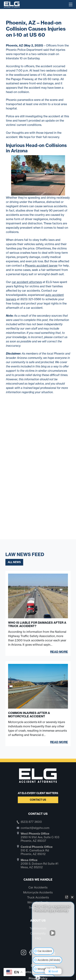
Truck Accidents (38, 897)
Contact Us (38, 800)
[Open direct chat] (67, 897)
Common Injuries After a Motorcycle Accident (29, 715)
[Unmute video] (53, 933)
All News (14, 562)
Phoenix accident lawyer (41, 266)
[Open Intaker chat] (38, 978)
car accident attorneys (27, 282)
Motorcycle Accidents (38, 892)
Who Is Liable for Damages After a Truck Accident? (37, 624)
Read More (59, 652)
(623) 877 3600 (31, 822)
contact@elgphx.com (35, 828)
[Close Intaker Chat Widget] (72, 897)
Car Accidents (38, 887)
